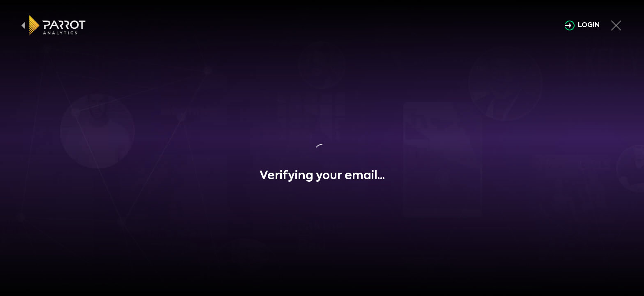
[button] (322, 152)
